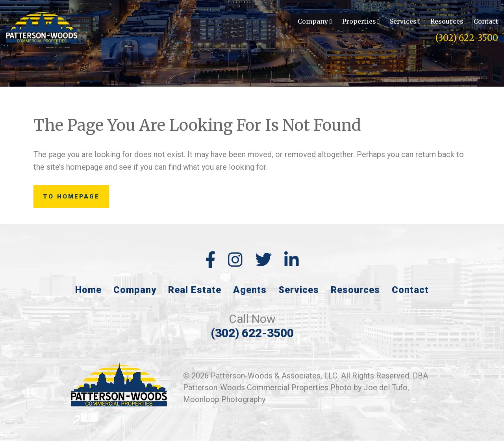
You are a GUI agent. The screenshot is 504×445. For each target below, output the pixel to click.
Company (315, 22)
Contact (486, 22)
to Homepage (79, 199)
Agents (250, 294)
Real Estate (195, 294)
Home (88, 294)
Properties (361, 22)
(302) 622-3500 (467, 39)
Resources (447, 22)
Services (405, 22)
